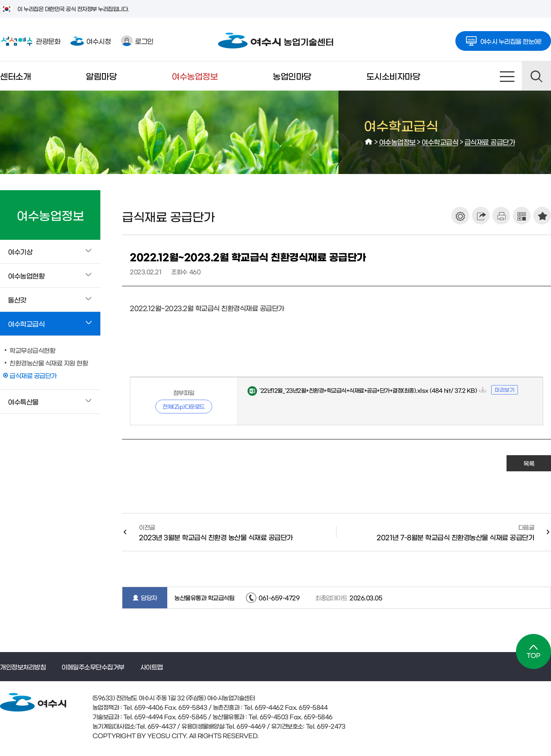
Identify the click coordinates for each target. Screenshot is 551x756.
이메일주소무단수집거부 (93, 667)
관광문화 (30, 41)
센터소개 (15, 76)
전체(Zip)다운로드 (184, 406)
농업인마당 (292, 76)
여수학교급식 (440, 142)
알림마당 (101, 76)
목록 (529, 463)
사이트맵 (507, 76)
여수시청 (91, 41)
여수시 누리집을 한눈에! (503, 39)
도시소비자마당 (393, 76)
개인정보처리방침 (23, 667)
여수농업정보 (195, 76)
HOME (369, 142)
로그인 (137, 41)
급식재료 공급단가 (490, 142)
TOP (533, 651)
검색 (536, 76)
